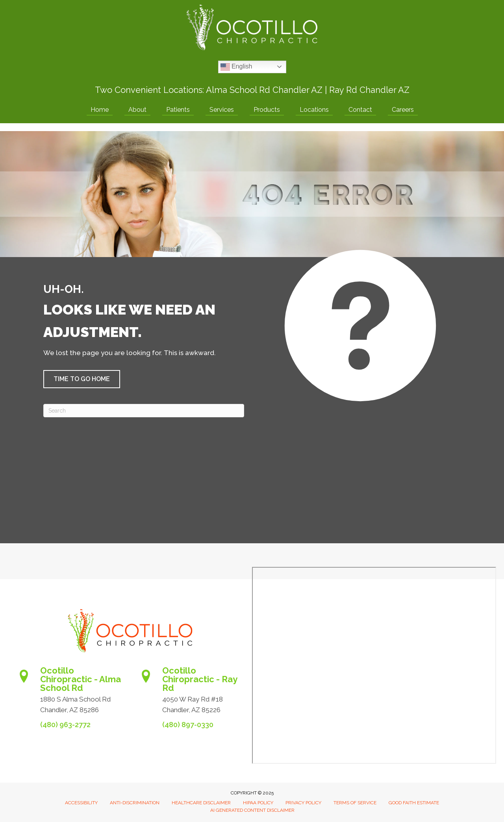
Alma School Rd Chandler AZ (264, 90)
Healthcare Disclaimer (201, 803)
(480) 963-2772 (65, 725)
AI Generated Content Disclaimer (252, 810)
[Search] (144, 411)
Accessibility (81, 803)
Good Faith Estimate (414, 803)
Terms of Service (355, 803)
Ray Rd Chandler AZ (369, 90)
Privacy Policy (303, 803)
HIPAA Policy (258, 803)
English (236, 67)
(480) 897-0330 (188, 725)
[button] (82, 379)
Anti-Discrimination (135, 803)
